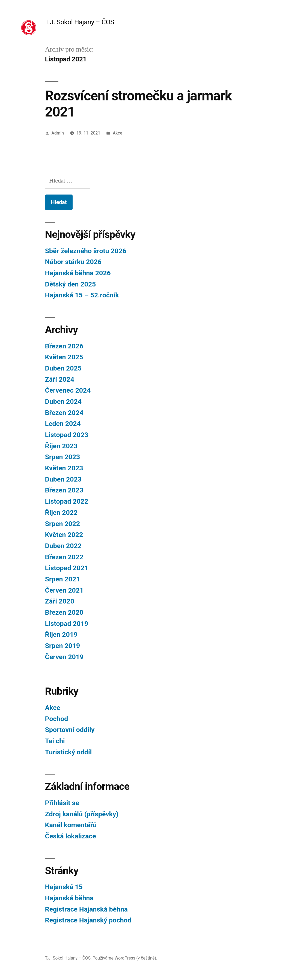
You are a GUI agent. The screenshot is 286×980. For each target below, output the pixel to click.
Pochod (56, 719)
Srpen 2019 (62, 646)
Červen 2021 (64, 590)
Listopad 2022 (67, 501)
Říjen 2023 (61, 446)
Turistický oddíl (68, 752)
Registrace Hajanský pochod (88, 920)
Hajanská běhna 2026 (78, 273)
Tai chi (55, 741)
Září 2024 (60, 379)
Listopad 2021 (67, 568)
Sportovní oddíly (70, 730)
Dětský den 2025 (71, 284)
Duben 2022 (63, 546)
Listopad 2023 (67, 435)
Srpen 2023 (62, 457)
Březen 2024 (64, 413)
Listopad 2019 (67, 624)
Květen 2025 (64, 357)
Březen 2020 (64, 612)
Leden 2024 (63, 424)
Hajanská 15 (64, 887)
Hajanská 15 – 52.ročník (82, 295)
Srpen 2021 (62, 579)
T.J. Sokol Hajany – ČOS (80, 22)
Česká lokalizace (71, 836)
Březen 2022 (64, 557)
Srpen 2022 (62, 524)
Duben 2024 (63, 401)
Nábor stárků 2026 (73, 262)
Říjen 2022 (61, 513)
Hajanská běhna (69, 898)
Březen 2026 (64, 346)
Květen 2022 (64, 535)
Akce (117, 133)
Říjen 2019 (61, 634)
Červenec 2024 (68, 390)
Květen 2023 (64, 468)
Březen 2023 (64, 490)
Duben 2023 (63, 479)
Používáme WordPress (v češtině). (125, 958)
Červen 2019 (64, 657)
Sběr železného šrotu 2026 (86, 251)
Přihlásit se (62, 803)
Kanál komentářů (71, 825)
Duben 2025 (63, 368)
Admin (58, 133)
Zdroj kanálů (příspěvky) (82, 814)
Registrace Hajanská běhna (86, 909)
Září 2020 (60, 601)
